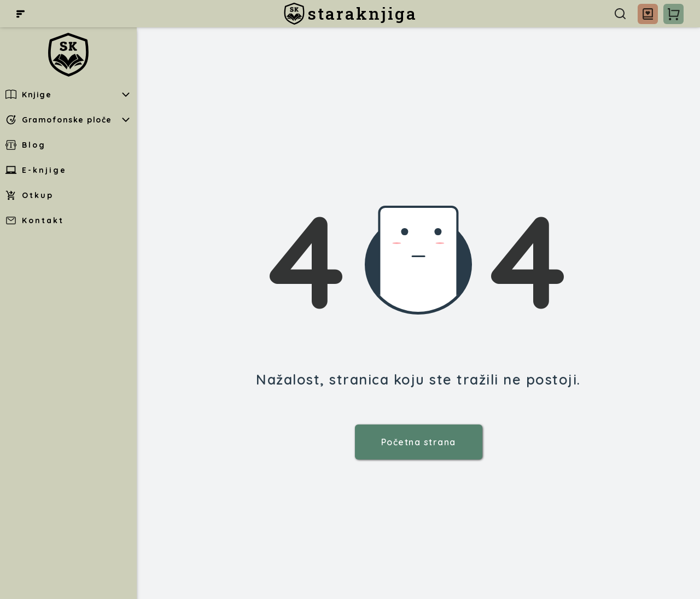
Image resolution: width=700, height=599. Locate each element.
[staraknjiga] (350, 14)
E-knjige (36, 170)
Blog (26, 145)
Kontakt (35, 220)
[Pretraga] (620, 14)
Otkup (30, 195)
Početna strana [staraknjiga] (419, 442)
